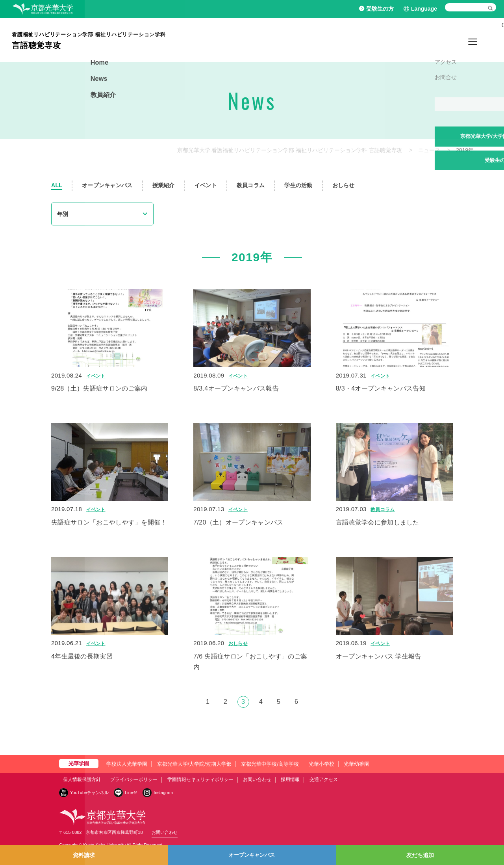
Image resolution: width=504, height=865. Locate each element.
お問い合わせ (257, 779)
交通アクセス (324, 779)
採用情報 (290, 779)
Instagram (163, 792)
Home (429, 40)
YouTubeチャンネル (89, 792)
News (453, 40)
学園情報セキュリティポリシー (200, 779)
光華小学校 (321, 764)
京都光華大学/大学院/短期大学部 (194, 764)
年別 (63, 214)
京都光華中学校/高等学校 (270, 764)
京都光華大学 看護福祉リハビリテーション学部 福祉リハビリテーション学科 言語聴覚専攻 (290, 150)
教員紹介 (480, 40)
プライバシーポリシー (134, 779)
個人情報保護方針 (82, 779)
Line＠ (131, 792)
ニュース (429, 150)
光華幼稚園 (357, 764)
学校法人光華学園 (127, 764)
